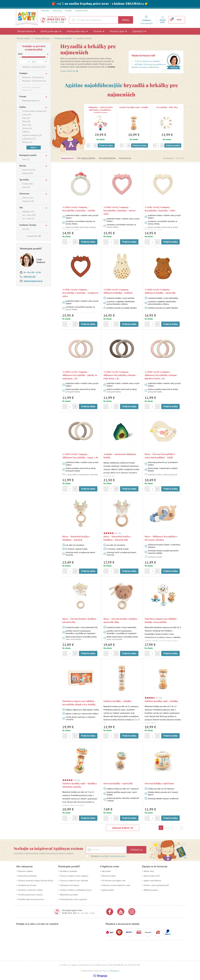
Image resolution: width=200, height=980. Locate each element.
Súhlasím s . (107, 856)
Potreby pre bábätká (63, 38)
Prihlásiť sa (136, 850)
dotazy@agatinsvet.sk (33, 281)
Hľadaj (126, 20)
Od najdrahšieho (107, 158)
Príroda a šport (118, 31)
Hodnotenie (125, 158)
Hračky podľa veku (77, 31)
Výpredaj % (139, 31)
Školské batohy (26, 31)
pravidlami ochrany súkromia (113, 856)
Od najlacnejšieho (86, 158)
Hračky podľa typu (51, 31)
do (47, 57)
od (20, 57)
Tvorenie (99, 31)
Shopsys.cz (115, 971)
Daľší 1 (34, 148)
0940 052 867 (57, 19)
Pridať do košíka (106, 145)
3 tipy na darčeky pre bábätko (147, 61)
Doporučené (67, 158)
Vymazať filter (34, 236)
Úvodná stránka (23, 38)
